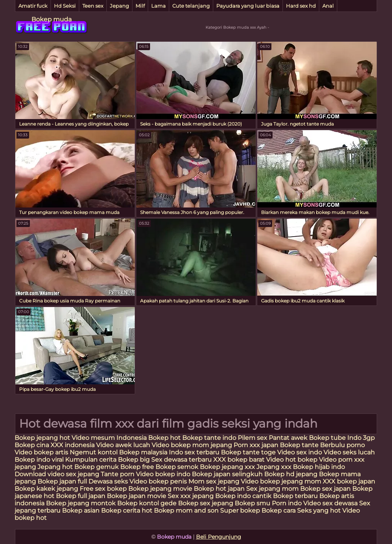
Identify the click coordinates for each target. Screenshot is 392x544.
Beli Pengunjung (219, 537)
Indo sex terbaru (194, 452)
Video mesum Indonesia (110, 438)
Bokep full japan (81, 496)
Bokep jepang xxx (227, 467)
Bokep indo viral (39, 460)
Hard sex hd (301, 6)
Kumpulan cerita (91, 460)
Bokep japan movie (136, 496)
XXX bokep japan (349, 481)
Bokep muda (51, 19)
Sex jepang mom (272, 489)
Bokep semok (177, 467)
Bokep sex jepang (206, 503)
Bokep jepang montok (81, 503)
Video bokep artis (41, 452)
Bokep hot (164, 438)
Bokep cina (32, 445)
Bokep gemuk (96, 467)
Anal (328, 6)
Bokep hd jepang (291, 474)
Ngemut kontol (94, 452)
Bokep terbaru (295, 496)
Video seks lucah (349, 452)
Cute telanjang (191, 6)
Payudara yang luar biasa (248, 6)
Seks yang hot (319, 511)
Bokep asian (81, 511)
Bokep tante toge (248, 452)
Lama (158, 6)
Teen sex (93, 6)
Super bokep (240, 511)
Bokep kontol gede (147, 503)
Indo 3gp (361, 438)
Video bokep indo (164, 474)
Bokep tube (328, 438)
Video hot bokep (292, 460)
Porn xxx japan (257, 445)
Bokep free (137, 467)
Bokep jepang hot (43, 438)
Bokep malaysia (143, 452)
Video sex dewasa (330, 503)
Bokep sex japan (325, 489)
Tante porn (118, 474)
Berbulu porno (342, 445)
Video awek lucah (123, 445)
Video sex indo (300, 452)
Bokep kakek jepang (46, 489)
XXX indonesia (73, 445)
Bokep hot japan (219, 489)
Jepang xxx (274, 467)
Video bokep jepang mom (281, 481)
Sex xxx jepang (191, 496)
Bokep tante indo (209, 438)
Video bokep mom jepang (192, 445)
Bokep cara (278, 511)
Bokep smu (252, 503)
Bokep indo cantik (244, 496)
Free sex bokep (103, 489)
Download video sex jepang (57, 474)
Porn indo (287, 503)
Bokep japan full (62, 481)
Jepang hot (56, 467)
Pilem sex (253, 438)
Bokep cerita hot (127, 511)
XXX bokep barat (239, 460)
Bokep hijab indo (319, 467)
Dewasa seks (108, 481)
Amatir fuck (33, 6)
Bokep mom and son (186, 511)
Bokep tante (300, 445)
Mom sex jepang (214, 481)
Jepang (119, 6)
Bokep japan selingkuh (227, 474)
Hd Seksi (65, 6)
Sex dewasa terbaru (181, 460)
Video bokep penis (158, 481)
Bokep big (134, 460)
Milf (140, 6)
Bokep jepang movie (160, 489)
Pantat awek (288, 438)
